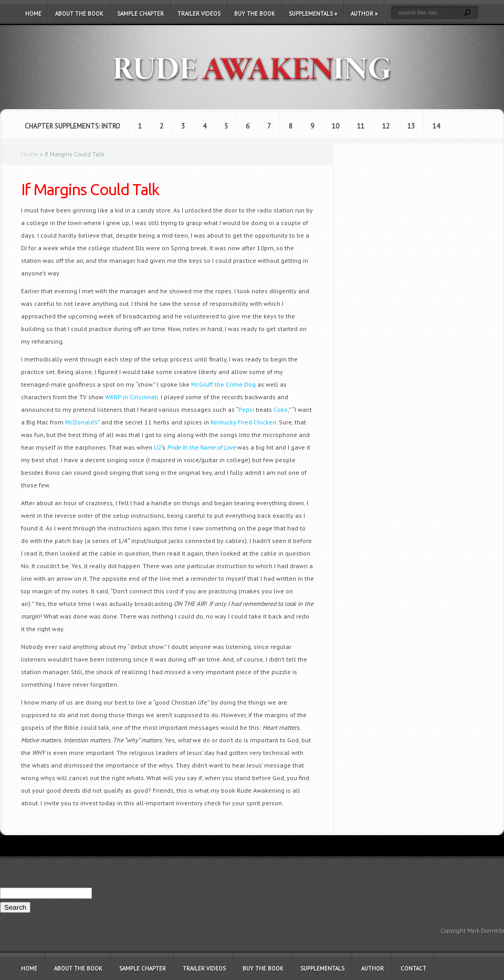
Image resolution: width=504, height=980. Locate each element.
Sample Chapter (140, 14)
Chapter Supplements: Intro (72, 126)
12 (386, 126)
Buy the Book (255, 14)
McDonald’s (81, 422)
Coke (281, 409)
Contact (413, 968)
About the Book (79, 14)
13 (411, 126)
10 (335, 126)
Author (364, 14)
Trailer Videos (199, 14)
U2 (158, 447)
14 (436, 126)
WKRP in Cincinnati (132, 397)
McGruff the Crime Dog (223, 384)
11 (361, 126)
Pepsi (246, 409)
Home (33, 14)
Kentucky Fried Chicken (243, 422)
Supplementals (313, 14)
